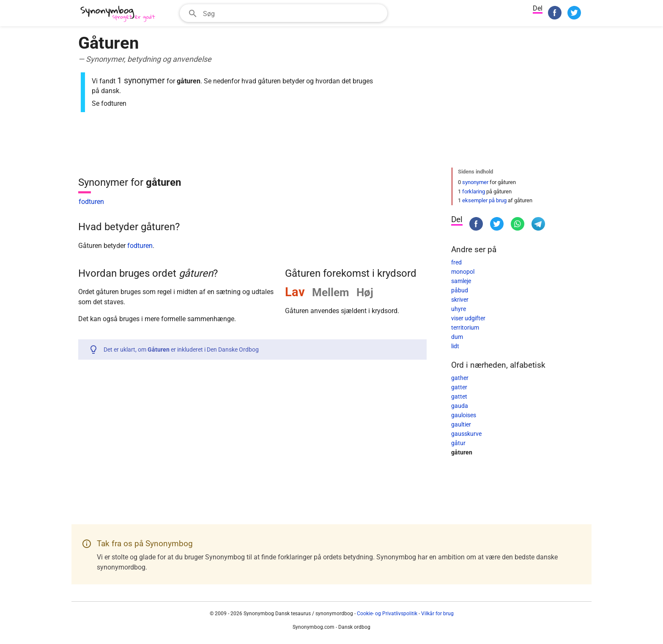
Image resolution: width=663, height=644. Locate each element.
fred (456, 262)
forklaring (474, 191)
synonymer (475, 182)
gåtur (458, 443)
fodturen (91, 202)
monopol (463, 272)
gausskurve (466, 434)
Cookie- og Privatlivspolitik (387, 614)
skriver (460, 300)
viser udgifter (468, 318)
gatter (459, 387)
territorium (465, 328)
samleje (461, 281)
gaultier (461, 424)
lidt (455, 346)
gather (460, 378)
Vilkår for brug (437, 614)
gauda (460, 406)
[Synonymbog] (121, 14)
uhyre (459, 309)
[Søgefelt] (292, 13)
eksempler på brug (484, 200)
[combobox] (284, 13)
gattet (459, 396)
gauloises (464, 415)
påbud (460, 290)
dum (457, 337)
